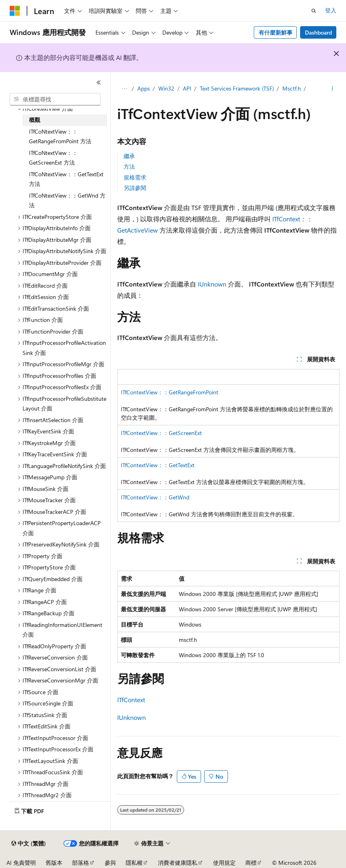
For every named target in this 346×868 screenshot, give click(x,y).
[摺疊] (99, 82)
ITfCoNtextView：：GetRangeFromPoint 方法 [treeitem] (60, 136)
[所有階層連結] (124, 89)
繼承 (129, 156)
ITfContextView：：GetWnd (155, 497)
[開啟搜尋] (314, 11)
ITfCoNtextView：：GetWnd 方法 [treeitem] (67, 200)
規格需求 (135, 177)
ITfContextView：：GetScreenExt (161, 433)
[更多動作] (333, 89)
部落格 (81, 863)
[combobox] (55, 99)
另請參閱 (135, 188)
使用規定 (224, 863)
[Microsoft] (15, 11)
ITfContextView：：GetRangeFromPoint (170, 392)
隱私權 (134, 863)
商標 (251, 863)
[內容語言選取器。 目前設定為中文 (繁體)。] (29, 843)
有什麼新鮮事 (276, 32)
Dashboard (318, 32)
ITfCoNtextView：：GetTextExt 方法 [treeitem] (66, 179)
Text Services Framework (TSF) (237, 88)
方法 (129, 166)
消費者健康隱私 (178, 863)
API (187, 88)
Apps (144, 88)
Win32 (166, 88)
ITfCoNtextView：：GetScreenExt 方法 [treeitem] (53, 158)
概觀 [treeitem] (35, 120)
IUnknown (212, 284)
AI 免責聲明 (21, 863)
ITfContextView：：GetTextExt (158, 465)
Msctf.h (292, 88)
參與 (110, 863)
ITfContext (131, 700)
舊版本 (54, 863)
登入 (331, 10)
